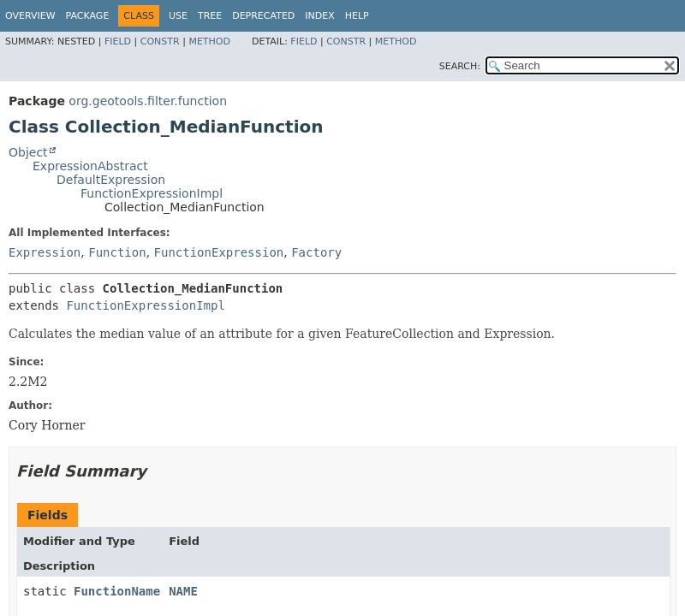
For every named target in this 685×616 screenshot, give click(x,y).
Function (117, 252)
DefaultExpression (111, 180)
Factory (316, 252)
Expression (45, 252)
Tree (210, 16)
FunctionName (117, 591)
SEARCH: (460, 66)
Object (28, 152)
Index (319, 16)
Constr (160, 41)
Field (118, 41)
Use (178, 16)
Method (209, 41)
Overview (30, 16)
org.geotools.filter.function (148, 101)
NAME (183, 591)
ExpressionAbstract (90, 166)
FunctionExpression (219, 252)
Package (88, 16)
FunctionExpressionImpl (152, 193)
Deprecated (263, 16)
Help (357, 16)
